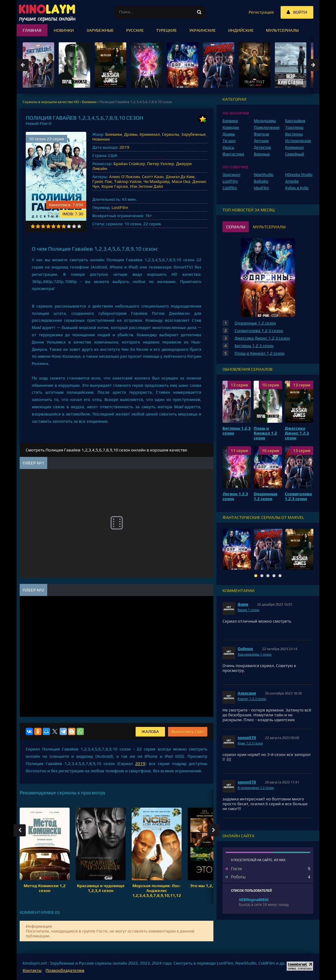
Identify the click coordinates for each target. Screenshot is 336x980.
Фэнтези (262, 134)
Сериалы (171, 134)
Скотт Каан (153, 177)
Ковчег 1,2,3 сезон (252, 699)
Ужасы (228, 147)
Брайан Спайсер (129, 164)
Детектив (263, 147)
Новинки (101, 139)
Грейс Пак (102, 181)
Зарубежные (193, 134)
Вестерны (294, 134)
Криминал (150, 134)
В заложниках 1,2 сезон (256, 788)
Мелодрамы (265, 121)
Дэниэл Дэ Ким (180, 177)
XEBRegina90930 (254, 900)
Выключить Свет (188, 731)
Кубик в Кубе (297, 188)
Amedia (292, 181)
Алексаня (247, 693)
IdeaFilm (262, 188)
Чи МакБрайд (156, 181)
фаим (243, 604)
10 (79, 226)
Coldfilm (230, 188)
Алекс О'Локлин (124, 177)
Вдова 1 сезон (249, 610)
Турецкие (166, 30)
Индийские (241, 30)
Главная (32, 30)
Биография (295, 121)
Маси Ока (181, 181)
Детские (261, 141)
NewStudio (264, 175)
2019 (124, 147)
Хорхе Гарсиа (115, 186)
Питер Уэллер (161, 164)
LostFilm (120, 207)
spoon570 (247, 738)
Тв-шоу (229, 141)
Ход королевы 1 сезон (255, 654)
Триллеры (294, 127)
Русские (135, 30)
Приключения (267, 127)
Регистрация (261, 12)
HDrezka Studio (299, 175)
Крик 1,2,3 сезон (250, 743)
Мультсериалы (282, 30)
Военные (262, 154)
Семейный (295, 154)
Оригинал (231, 175)
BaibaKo (261, 181)
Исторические (298, 141)
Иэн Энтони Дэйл (147, 186)
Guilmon (245, 649)
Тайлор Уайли (128, 181)
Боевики (114, 134)
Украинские (203, 30)
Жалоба (150, 731)
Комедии (231, 127)
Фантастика (233, 154)
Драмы (131, 134)
